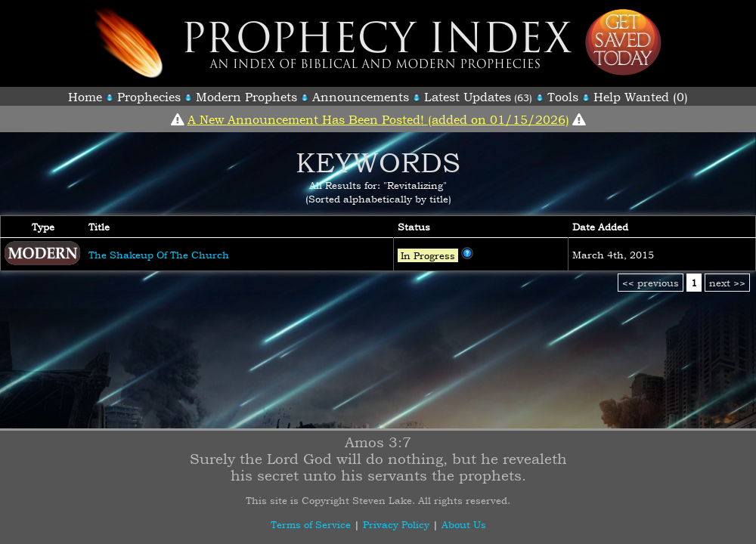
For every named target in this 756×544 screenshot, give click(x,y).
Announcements (361, 97)
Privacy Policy (396, 524)
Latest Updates (468, 97)
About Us (464, 524)
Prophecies (149, 97)
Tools (563, 97)
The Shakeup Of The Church (159, 255)
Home (85, 97)
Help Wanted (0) (641, 97)
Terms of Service (311, 524)
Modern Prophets (246, 97)
